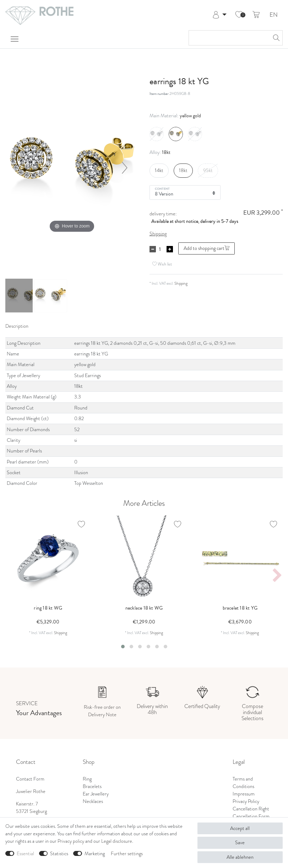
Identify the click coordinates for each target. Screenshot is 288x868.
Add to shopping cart (207, 248)
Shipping (158, 234)
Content (162, 188)
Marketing (95, 853)
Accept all (240, 828)
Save (240, 842)
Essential (25, 853)
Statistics (59, 853)
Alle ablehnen (240, 857)
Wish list (162, 264)
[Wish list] (239, 15)
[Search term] (229, 38)
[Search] (275, 38)
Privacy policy (71, 841)
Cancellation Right (251, 809)
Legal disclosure (117, 841)
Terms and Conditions (243, 783)
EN (274, 15)
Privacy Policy (246, 801)
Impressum (244, 794)
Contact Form (30, 779)
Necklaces (93, 801)
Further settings (127, 853)
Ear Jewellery (96, 794)
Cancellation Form (251, 816)
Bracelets (92, 786)
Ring (87, 779)
